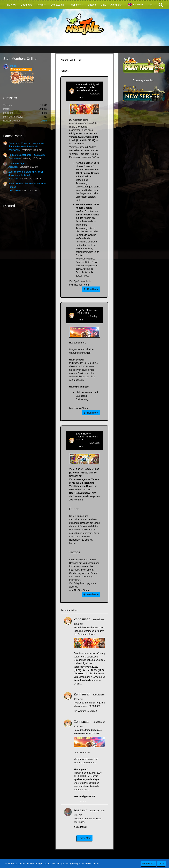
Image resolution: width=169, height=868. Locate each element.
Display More (84, 838)
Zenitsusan (14, 150)
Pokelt (13, 66)
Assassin (13, 167)
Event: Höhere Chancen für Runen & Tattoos (87, 437)
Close (161, 864)
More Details (149, 864)
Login (150, 5)
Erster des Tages (17, 163)
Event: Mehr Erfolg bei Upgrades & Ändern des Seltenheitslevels (87, 87)
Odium (44, 121)
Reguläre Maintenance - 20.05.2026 (27, 155)
